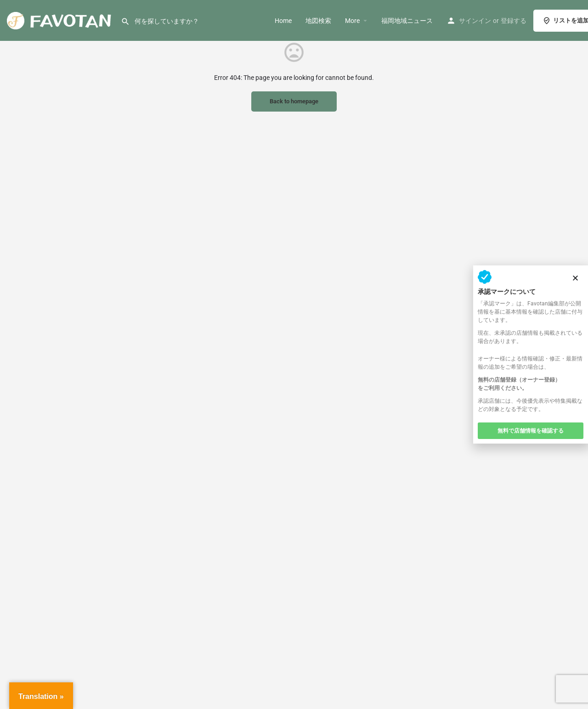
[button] (575, 278)
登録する (514, 21)
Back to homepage (294, 101)
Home (283, 21)
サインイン (475, 21)
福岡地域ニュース (407, 21)
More (352, 21)
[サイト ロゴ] (60, 20)
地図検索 (318, 21)
